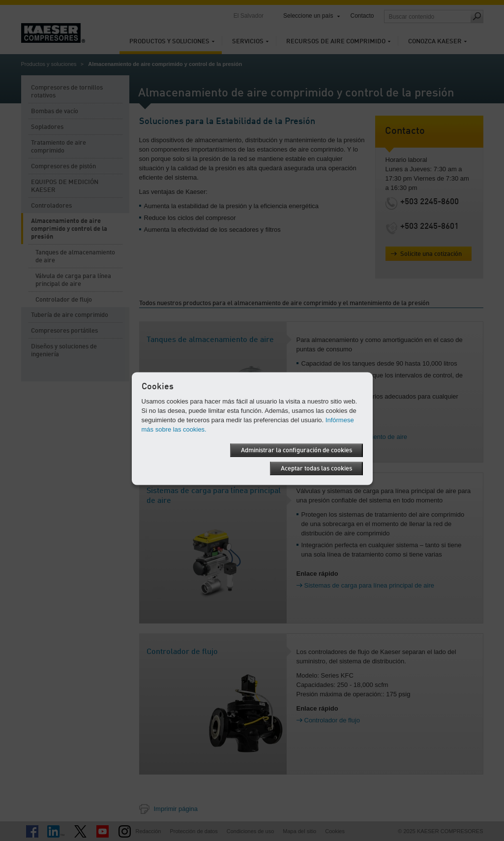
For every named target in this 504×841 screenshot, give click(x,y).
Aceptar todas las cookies (316, 468)
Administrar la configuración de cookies (296, 450)
